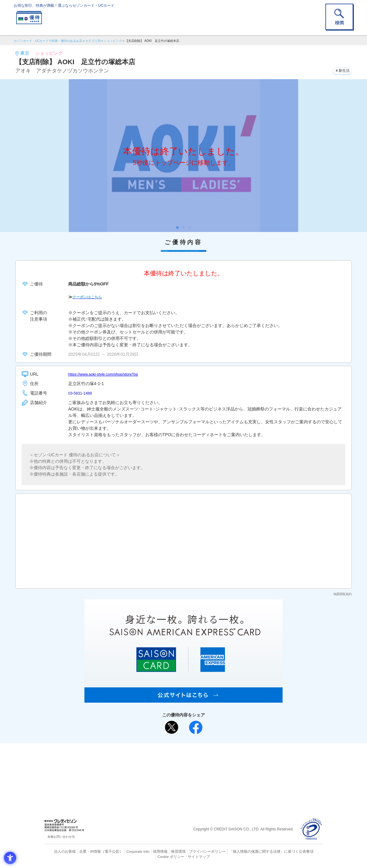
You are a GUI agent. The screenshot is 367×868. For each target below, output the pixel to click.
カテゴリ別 (93, 41)
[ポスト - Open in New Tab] (172, 727)
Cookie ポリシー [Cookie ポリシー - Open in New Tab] (305, 851)
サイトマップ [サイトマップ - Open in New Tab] (184, 856)
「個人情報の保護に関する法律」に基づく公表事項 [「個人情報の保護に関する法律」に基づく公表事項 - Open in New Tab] (251, 851)
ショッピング (113, 41)
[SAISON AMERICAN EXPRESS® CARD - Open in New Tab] (183, 699)
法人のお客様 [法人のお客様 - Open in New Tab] (59, 851)
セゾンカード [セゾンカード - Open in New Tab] (159, 768)
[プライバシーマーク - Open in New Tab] (311, 829)
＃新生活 (340, 70)
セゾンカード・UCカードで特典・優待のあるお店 (48, 41)
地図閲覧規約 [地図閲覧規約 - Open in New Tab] (343, 594)
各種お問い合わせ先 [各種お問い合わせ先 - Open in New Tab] (61, 837)
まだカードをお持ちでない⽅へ (181, 749)
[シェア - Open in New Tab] (196, 727)
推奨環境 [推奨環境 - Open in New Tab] (165, 851)
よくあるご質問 (207, 758)
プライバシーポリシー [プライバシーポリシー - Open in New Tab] (192, 851)
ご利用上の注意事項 (158, 758)
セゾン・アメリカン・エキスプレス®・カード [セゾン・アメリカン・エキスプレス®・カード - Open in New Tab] (180, 778)
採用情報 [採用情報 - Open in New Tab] (148, 851)
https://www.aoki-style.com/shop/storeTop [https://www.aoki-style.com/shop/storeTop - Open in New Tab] (108, 374)
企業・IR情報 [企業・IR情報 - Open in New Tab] (83, 851)
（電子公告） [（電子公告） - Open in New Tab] (103, 851)
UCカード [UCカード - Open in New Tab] (205, 768)
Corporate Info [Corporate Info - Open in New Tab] (127, 851)
